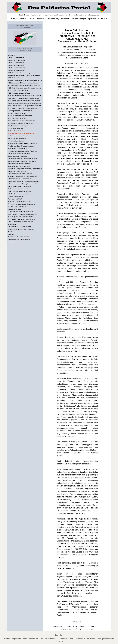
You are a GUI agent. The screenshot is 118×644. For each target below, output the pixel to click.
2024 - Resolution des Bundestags (19, 73)
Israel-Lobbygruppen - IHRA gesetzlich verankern (24, 106)
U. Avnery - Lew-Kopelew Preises (19, 202)
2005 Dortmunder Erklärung (17, 126)
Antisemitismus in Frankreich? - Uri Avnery (22, 161)
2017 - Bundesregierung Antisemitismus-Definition (24, 96)
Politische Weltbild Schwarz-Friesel (19, 164)
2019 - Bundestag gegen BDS (18, 91)
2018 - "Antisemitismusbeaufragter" (19, 93)
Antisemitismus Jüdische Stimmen (19, 154)
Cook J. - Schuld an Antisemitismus (19, 191)
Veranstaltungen (79, 19)
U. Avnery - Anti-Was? (15, 199)
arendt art (90, 629)
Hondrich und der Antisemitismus (18, 237)
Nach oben (11, 55)
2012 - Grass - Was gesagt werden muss (21, 219)
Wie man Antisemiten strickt (17, 242)
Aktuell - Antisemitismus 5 (16, 58)
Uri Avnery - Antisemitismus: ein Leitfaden (21, 204)
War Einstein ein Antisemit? (17, 138)
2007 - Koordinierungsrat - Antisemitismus (21, 121)
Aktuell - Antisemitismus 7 (16, 63)
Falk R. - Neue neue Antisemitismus (19, 194)
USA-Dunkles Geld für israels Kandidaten (21, 146)
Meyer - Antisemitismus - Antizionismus (20, 229)
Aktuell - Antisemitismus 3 (16, 65)
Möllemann (11, 234)
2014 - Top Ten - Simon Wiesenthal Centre (22, 214)
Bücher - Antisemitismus (15, 141)
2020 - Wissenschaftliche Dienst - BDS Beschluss (24, 85)
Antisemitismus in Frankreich (17, 156)
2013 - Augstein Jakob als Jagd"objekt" (20, 217)
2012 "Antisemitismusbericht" (17, 118)
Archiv (31, 19)
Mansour (10, 232)
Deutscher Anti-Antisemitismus (18, 136)
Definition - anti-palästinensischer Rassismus (22, 151)
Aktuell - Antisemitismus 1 (16, 70)
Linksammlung (53, 19)
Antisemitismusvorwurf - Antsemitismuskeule (22, 159)
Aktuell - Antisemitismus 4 (16, 60)
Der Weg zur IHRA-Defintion (17, 113)
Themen (40, 19)
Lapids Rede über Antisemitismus (19, 166)
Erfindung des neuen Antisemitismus (20, 111)
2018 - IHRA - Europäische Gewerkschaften (22, 108)
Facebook (65, 19)
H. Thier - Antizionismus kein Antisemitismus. (23, 176)
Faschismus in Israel (14, 209)
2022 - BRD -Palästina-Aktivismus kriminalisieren (24, 75)
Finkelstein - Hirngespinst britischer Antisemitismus (25, 169)
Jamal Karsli (12, 224)
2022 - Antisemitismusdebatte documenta (21, 78)
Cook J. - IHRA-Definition (16, 131)
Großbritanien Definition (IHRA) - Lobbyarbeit (22, 143)
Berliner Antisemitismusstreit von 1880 (20, 174)
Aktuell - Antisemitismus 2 (16, 68)
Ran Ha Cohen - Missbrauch (17, 207)
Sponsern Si (93, 19)
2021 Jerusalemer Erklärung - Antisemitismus (23, 83)
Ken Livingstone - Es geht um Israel (19, 227)
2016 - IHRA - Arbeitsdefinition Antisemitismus (23, 98)
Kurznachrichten (18, 19)
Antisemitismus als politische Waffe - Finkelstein (23, 181)
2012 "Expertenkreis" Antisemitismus (20, 116)
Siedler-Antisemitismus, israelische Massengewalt (24, 103)
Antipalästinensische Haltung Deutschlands (22, 184)
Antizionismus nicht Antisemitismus (19, 179)
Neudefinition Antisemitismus (17, 149)
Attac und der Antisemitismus (17, 171)
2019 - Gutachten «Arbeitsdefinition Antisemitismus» (25, 88)
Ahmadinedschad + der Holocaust (19, 239)
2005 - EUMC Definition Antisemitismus (21, 123)
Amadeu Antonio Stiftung (16, 196)
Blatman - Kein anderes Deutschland (20, 186)
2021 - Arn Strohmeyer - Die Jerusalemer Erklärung (25, 80)
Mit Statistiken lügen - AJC (16, 128)
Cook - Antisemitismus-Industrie (18, 189)
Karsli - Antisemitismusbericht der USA (20, 222)
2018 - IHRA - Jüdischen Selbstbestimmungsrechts (24, 101)
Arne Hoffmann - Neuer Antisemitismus (20, 212)
